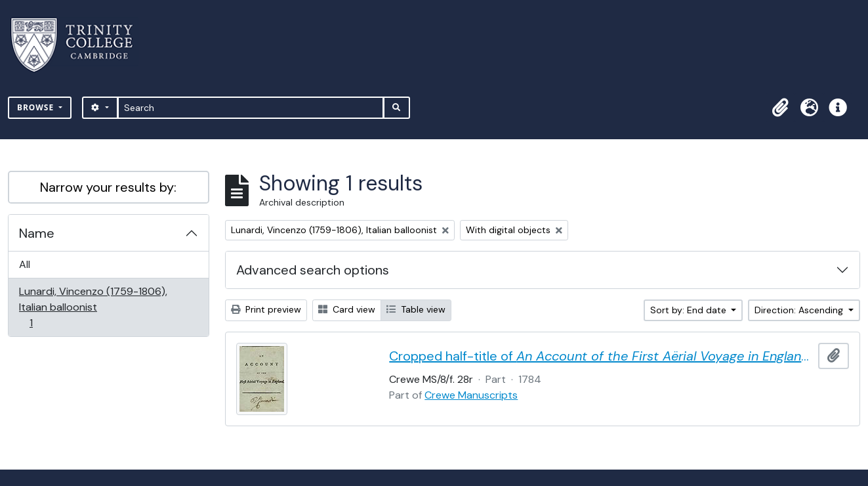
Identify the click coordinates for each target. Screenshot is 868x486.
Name (37, 233)
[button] (780, 108)
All (25, 264)
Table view (416, 309)
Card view (347, 309)
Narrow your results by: (108, 187)
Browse (37, 107)
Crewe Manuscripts (471, 395)
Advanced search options (313, 270)
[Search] (251, 108)
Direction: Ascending (800, 310)
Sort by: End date (690, 310)
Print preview (266, 309)
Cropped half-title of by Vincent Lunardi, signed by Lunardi (601, 356)
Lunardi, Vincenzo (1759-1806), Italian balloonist (93, 307)
